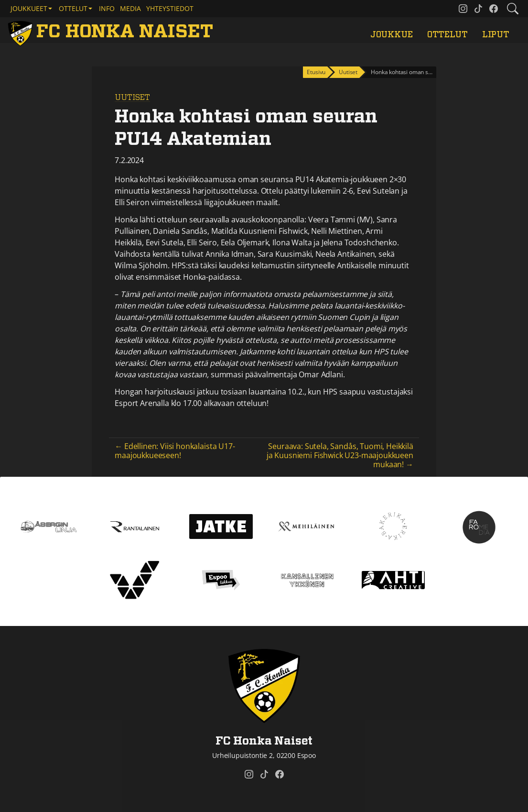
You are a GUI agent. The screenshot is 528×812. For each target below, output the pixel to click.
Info (107, 8)
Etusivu (316, 72)
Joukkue (392, 35)
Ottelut (447, 35)
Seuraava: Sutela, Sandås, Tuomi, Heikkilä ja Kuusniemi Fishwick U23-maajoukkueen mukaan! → (340, 455)
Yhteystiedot (170, 8)
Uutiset (132, 98)
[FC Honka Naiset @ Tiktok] (478, 9)
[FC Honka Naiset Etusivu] (112, 32)
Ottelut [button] (73, 8)
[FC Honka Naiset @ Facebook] (494, 9)
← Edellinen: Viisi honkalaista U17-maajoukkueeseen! (175, 451)
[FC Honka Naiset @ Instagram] (463, 9)
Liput (496, 35)
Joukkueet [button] (29, 8)
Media (130, 8)
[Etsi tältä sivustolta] (513, 9)
